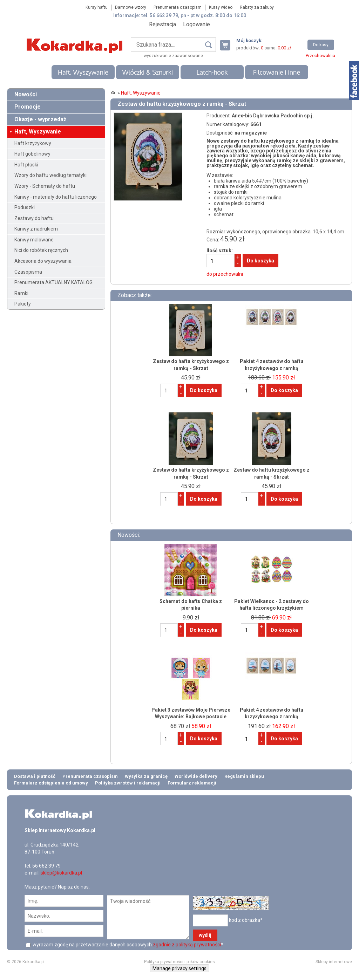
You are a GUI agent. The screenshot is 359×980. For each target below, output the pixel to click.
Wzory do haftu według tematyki (50, 175)
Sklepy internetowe (334, 962)
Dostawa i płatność (35, 776)
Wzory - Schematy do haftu (45, 186)
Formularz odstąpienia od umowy (51, 783)
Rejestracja (162, 24)
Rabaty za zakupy (257, 7)
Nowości (26, 94)
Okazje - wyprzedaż (40, 119)
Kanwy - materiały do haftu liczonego (56, 197)
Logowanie (197, 24)
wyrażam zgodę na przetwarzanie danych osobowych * (127, 945)
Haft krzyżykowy (33, 143)
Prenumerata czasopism (178, 7)
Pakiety (23, 304)
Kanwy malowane (34, 240)
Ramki (21, 293)
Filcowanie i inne (277, 72)
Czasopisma (28, 272)
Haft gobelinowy (32, 154)
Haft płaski (26, 165)
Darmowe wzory (131, 7)
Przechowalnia (320, 56)
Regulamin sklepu (244, 776)
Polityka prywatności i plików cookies (179, 962)
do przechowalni (225, 274)
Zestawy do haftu (34, 218)
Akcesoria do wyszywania (43, 261)
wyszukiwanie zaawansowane (173, 56)
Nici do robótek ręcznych (41, 250)
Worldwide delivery (196, 776)
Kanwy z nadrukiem (36, 229)
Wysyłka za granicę (146, 776)
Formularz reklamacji (192, 783)
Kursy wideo (221, 7)
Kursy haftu (97, 7)
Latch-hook (212, 72)
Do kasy (321, 45)
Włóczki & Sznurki (148, 72)
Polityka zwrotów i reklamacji (128, 783)
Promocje (28, 107)
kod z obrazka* (246, 920)
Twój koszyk (228, 45)
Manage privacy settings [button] (179, 968)
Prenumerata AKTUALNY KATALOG (53, 282)
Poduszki (25, 207)
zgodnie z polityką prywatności (187, 945)
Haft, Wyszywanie (83, 72)
